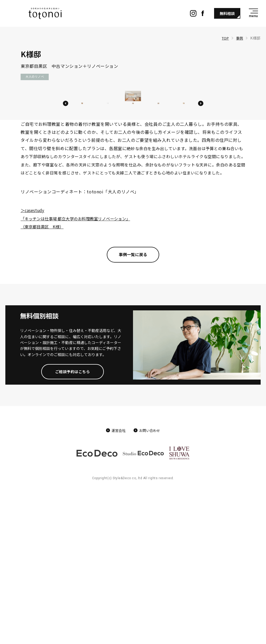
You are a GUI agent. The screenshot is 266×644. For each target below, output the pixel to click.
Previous (66, 250)
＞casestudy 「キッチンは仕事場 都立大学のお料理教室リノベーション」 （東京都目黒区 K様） (81, 372)
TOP (224, 38)
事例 (239, 38)
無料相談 (227, 13)
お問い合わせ (151, 586)
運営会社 (117, 586)
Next (201, 250)
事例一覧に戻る (133, 409)
